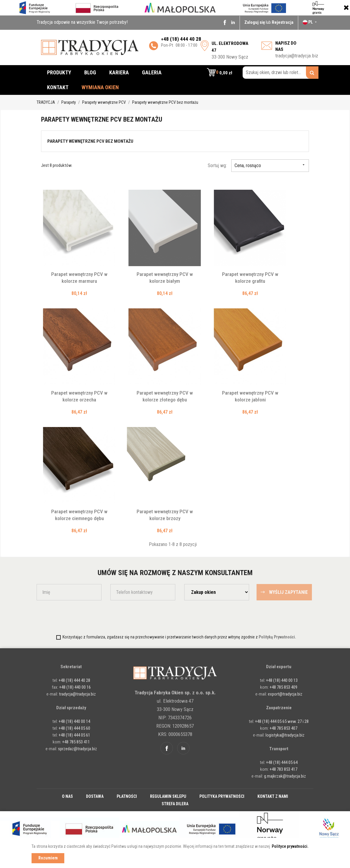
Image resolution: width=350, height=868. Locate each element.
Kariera (119, 72)
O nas (67, 796)
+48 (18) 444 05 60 (74, 728)
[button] (219, 73)
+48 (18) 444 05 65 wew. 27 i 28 (282, 721)
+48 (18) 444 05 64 (282, 762)
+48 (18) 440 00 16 (75, 687)
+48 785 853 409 (283, 687)
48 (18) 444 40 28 (182, 39)
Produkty (59, 72)
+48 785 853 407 (283, 728)
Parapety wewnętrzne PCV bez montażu (90, 141)
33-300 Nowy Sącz (230, 50)
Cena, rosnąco (270, 165)
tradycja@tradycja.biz (297, 56)
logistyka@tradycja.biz (285, 735)
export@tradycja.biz (285, 694)
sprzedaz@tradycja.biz (78, 749)
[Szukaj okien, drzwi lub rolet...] (281, 73)
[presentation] (71, 617)
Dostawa (95, 796)
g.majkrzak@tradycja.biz (285, 776)
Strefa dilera (175, 804)
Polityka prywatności (222, 796)
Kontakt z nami (273, 796)
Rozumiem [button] (48, 858)
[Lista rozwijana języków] (310, 22)
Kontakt (58, 87)
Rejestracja (283, 22)
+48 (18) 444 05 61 (74, 735)
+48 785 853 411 (76, 742)
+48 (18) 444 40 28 (74, 680)
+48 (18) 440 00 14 (74, 721)
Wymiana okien (100, 87)
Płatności (127, 796)
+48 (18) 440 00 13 (282, 680)
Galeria (152, 72)
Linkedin (233, 22)
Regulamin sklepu (168, 796)
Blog (90, 72)
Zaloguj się (255, 22)
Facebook (225, 22)
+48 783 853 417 (283, 769)
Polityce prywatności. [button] (290, 846)
